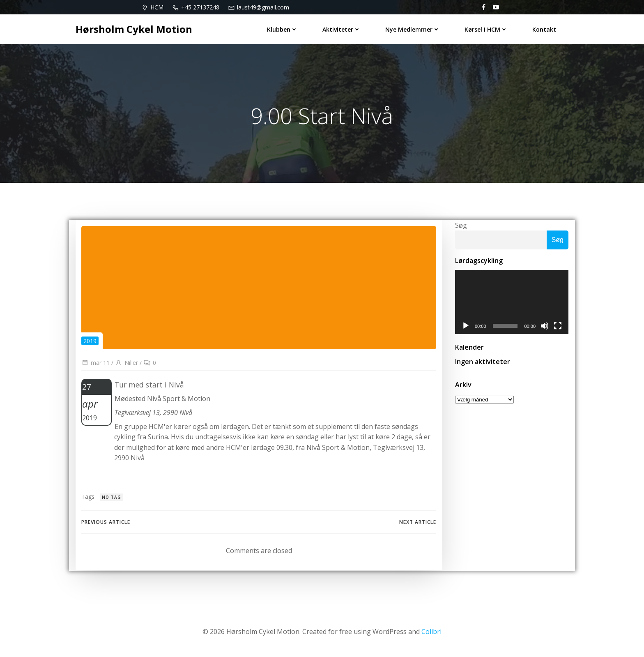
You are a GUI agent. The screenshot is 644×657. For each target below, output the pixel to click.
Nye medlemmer (413, 29)
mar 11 (95, 364)
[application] (512, 303)
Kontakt (545, 29)
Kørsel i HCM (486, 29)
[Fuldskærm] (558, 327)
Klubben (283, 29)
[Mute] (545, 327)
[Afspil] (465, 327)
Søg (461, 226)
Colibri (431, 633)
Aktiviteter (342, 29)
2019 (90, 342)
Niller (126, 364)
